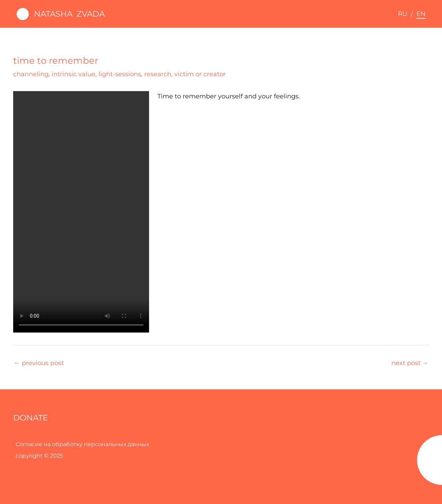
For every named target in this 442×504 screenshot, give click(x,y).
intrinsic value (73, 74)
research (158, 74)
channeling (31, 74)
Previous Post (39, 363)
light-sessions (120, 74)
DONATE (31, 418)
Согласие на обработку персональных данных (82, 444)
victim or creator (200, 74)
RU (403, 14)
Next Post (410, 363)
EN (421, 14)
